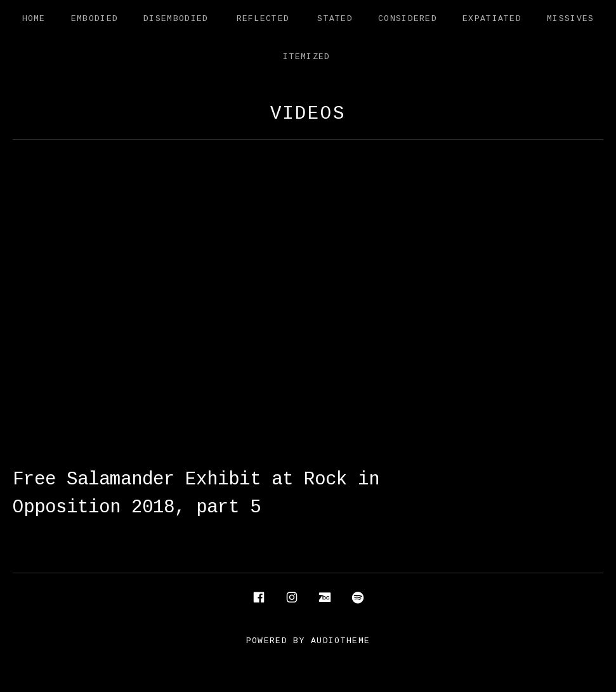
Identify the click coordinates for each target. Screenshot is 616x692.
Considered (408, 19)
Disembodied (176, 19)
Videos (308, 114)
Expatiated (492, 19)
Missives (570, 19)
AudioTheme (340, 641)
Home (34, 19)
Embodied (95, 19)
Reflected (263, 19)
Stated (335, 19)
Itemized (306, 57)
